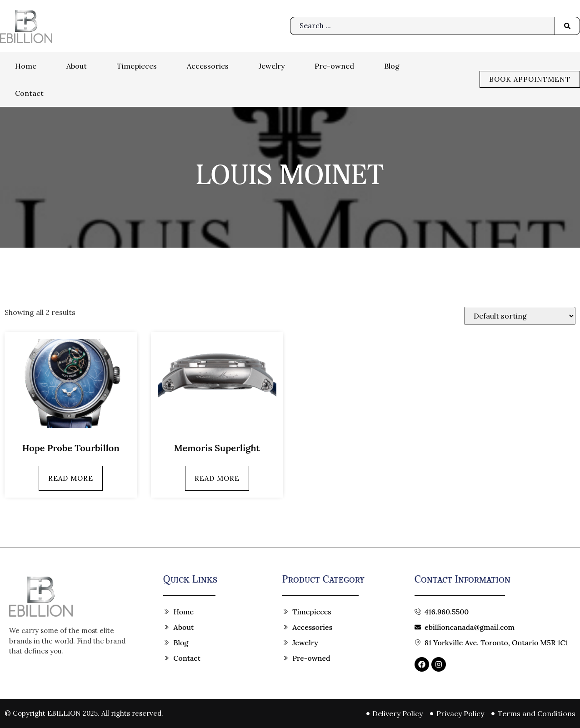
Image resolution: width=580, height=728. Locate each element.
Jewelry (272, 66)
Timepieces (137, 66)
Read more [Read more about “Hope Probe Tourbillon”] (71, 478)
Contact (29, 93)
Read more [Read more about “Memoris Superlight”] (217, 478)
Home (26, 66)
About (77, 66)
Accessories (208, 66)
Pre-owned (334, 66)
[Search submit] (567, 26)
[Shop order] (520, 316)
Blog (392, 66)
